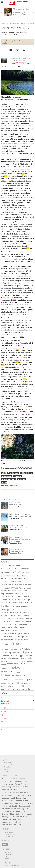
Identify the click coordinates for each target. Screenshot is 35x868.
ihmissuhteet (18, 793)
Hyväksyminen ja (15, 65)
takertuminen (28, 661)
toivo (4, 482)
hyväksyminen (13, 473)
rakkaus (24, 648)
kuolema (5, 798)
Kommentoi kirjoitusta (9, 485)
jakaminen (28, 596)
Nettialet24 (8, 861)
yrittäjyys (16, 689)
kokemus (22, 603)
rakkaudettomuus (9, 649)
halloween (17, 787)
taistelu (18, 661)
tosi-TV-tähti (22, 817)
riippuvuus (27, 652)
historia (26, 787)
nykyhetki (17, 621)
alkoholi (19, 566)
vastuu (4, 683)
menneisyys (6, 619)
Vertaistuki (13, 683)
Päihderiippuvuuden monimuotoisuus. (17, 504)
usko (4, 679)
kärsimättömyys (26, 473)
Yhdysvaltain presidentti (12, 825)
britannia (5, 781)
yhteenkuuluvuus (8, 686)
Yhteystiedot (8, 763)
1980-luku (6, 779)
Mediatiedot (8, 765)
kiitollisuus (20, 599)
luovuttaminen (22, 606)
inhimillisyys (22, 591)
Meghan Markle (8, 801)
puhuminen (23, 633)
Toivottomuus (7, 672)
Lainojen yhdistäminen (12, 865)
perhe (22, 627)
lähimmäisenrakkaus (11, 613)
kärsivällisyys (6, 476)
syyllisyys (10, 661)
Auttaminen (6, 573)
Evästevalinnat (9, 836)
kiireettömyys (7, 600)
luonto (30, 602)
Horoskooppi (19, 790)
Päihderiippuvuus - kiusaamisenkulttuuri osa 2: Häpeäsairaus (20, 539)
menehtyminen (22, 801)
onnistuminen (11, 624)
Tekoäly (5, 817)
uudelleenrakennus (16, 680)
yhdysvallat (18, 822)
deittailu (26, 781)
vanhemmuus (7, 822)
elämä (17, 572)
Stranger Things (8, 814)
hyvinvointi (5, 588)
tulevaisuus (20, 672)
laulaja (26, 798)
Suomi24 (7, 859)
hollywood (7, 790)
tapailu (29, 814)
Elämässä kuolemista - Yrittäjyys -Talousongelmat (20, 527)
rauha (4, 652)
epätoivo (13, 578)
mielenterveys (18, 618)
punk (29, 809)
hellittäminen (15, 581)
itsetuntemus (7, 596)
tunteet (6, 675)
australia (15, 779)
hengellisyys (7, 584)
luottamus (17, 476)
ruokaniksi (16, 811)
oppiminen (23, 624)
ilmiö (26, 793)
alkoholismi (6, 569)
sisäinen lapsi (13, 658)
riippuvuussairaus (26, 656)
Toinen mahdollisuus (20, 60)
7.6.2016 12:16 (15, 59)
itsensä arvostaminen (24, 593)
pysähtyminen (7, 637)
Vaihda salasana (10, 834)
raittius (14, 644)
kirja (3, 603)
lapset (12, 798)
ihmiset (4, 591)
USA (19, 819)
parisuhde (6, 809)
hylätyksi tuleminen (23, 585)
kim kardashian (20, 795)
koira (29, 795)
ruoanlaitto (6, 811)
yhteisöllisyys (22, 686)
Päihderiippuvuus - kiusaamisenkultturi (17, 550)
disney (4, 784)
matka (26, 616)
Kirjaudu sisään (9, 832)
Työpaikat (7, 767)
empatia (4, 579)
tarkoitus (22, 479)
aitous (12, 566)
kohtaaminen (12, 603)
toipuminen (6, 668)
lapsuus (19, 798)
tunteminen (17, 676)
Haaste (22, 579)
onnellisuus (27, 621)
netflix (24, 803)
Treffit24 (8, 863)
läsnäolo (27, 613)
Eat (6, 856)
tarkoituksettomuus (9, 479)
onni (3, 624)
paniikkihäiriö (6, 627)
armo (14, 569)
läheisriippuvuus (7, 610)
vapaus (29, 680)
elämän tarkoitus (8, 576)
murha (17, 803)
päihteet (4, 644)
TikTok (12, 817)
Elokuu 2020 (5, 701)
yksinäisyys (5, 689)
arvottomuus (24, 569)
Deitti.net (8, 852)
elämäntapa (21, 576)
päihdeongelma (21, 636)
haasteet (5, 581)
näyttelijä (13, 806)
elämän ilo (26, 573)
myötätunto (6, 621)
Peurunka (6, 630)
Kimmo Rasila (26, 59)
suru (3, 661)
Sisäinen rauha (26, 658)
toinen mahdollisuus (16, 664)
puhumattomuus (9, 633)
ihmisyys (12, 591)
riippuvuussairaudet (9, 656)
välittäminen (26, 683)
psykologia (21, 809)
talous (3, 664)
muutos (29, 618)
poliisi (13, 809)
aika (5, 43)
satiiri (24, 811)
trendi (4, 819)
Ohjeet (6, 769)
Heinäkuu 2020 (6, 703)
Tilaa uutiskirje (8, 840)
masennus (18, 616)
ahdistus (4, 566)
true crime (12, 819)
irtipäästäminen (7, 593)
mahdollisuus (7, 616)
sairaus (4, 658)
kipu (29, 600)
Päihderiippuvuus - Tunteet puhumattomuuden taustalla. (20, 515)
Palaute (6, 771)
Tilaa (5, 844)
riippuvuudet (14, 653)
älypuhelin (26, 689)
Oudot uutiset (24, 806)
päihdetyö (23, 640)
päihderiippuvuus (9, 640)
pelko (16, 627)
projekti (15, 630)
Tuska (25, 676)
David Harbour (16, 781)
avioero (23, 779)
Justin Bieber (7, 795)
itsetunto (18, 596)
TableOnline (9, 854)
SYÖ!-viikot (21, 814)
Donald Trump (14, 784)
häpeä (29, 588)
